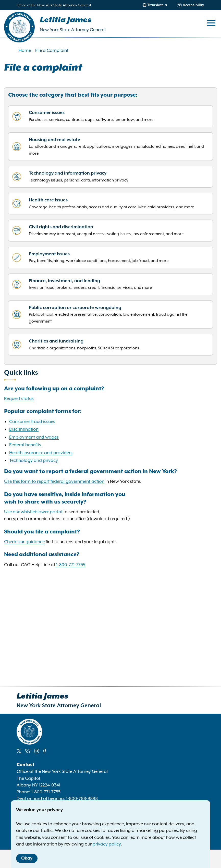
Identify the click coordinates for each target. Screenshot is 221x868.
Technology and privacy (34, 460)
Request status (19, 398)
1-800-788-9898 (82, 798)
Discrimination (24, 429)
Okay (27, 858)
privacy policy (107, 844)
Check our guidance (24, 542)
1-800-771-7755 (71, 565)
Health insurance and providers (41, 453)
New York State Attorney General (73, 30)
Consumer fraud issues (32, 421)
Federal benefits (25, 445)
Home (25, 50)
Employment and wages (34, 437)
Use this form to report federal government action (54, 481)
